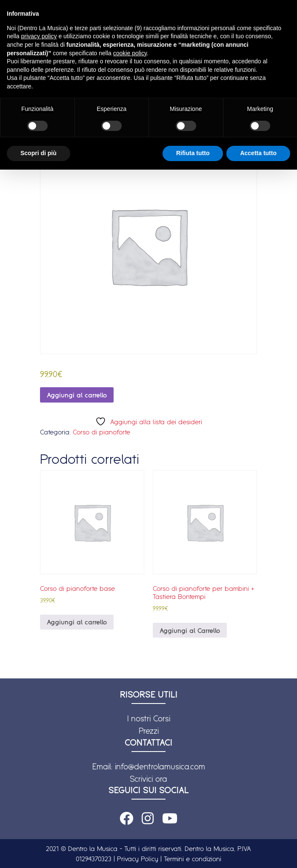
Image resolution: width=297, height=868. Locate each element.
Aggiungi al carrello (77, 395)
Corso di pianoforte (101, 432)
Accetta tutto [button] (258, 153)
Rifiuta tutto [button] (193, 153)
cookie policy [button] (130, 53)
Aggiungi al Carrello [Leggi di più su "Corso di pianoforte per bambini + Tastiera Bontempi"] (190, 630)
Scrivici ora (148, 779)
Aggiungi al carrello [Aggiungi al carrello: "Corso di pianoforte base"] (77, 622)
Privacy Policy (138, 859)
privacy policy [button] (39, 36)
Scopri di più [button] (39, 153)
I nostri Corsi (149, 718)
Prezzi (149, 731)
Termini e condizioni (193, 859)
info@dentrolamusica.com (160, 766)
